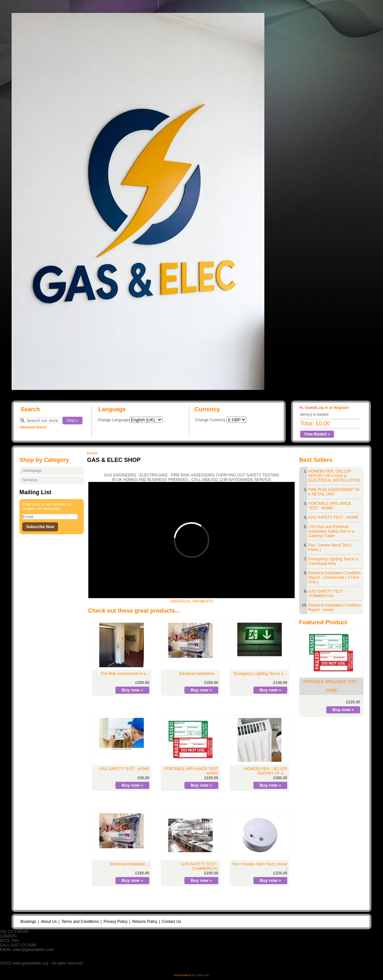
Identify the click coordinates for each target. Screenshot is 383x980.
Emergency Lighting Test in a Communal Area (333, 561)
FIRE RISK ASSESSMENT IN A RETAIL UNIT (334, 492)
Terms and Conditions (80, 922)
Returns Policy (145, 922)
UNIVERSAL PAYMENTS (191, 601)
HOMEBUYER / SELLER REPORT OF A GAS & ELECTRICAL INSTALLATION (334, 476)
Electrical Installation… (199, 674)
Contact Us (171, 922)
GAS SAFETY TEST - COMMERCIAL (327, 594)
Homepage (32, 471)
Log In (322, 408)
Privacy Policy (116, 922)
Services (30, 480)
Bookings (28, 922)
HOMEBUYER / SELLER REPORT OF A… (266, 771)
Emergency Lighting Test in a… (260, 674)
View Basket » (317, 434)
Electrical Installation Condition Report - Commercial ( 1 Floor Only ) (334, 577)
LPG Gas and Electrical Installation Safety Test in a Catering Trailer (331, 531)
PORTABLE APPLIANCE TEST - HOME (330, 506)
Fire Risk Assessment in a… (125, 674)
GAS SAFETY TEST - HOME (333, 517)
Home (92, 453)
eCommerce (182, 975)
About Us (49, 922)
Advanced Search (33, 427)
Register (341, 408)
